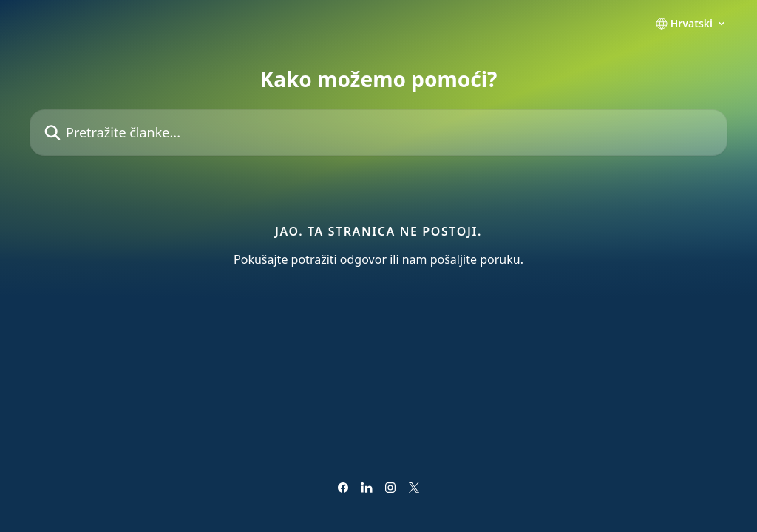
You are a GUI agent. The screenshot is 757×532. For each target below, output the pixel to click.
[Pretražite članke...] (378, 133)
